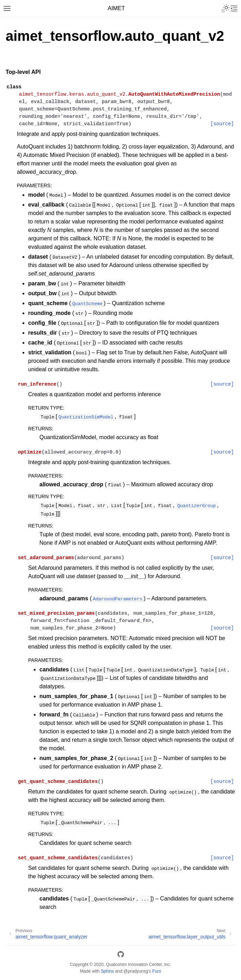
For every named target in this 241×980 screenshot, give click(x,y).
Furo (157, 971)
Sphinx (107, 971)
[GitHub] (121, 956)
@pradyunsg (136, 971)
